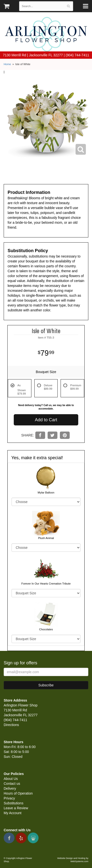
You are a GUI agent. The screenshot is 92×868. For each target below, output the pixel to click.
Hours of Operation (18, 793)
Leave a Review (16, 808)
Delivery (10, 788)
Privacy (9, 798)
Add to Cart (46, 420)
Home (7, 64)
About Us (11, 779)
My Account (13, 813)
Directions (11, 725)
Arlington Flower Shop (46, 34)
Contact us (12, 784)
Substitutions (13, 803)
